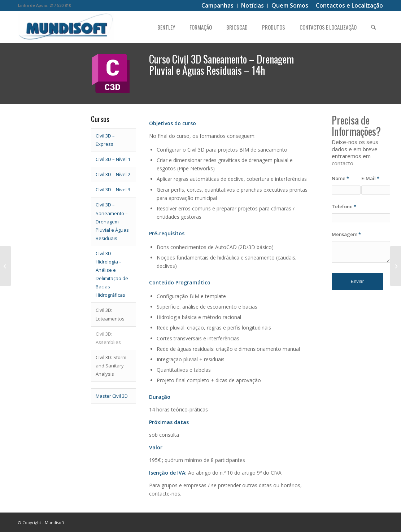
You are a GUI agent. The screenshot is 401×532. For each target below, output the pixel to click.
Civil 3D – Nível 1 (113, 159)
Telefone (344, 206)
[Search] (373, 27)
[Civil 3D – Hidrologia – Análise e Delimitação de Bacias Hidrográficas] (395, 266)
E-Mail (370, 178)
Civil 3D (103, 205)
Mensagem (346, 234)
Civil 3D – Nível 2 (113, 174)
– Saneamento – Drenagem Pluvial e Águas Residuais (112, 221)
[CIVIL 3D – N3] (6, 266)
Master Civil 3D (112, 396)
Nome (340, 178)
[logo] (66, 27)
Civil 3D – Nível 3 (113, 189)
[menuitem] (218, 6)
